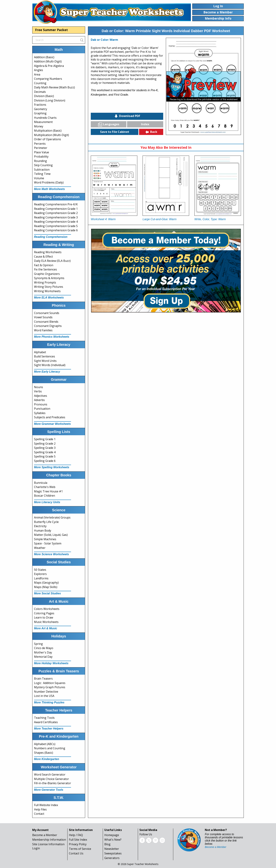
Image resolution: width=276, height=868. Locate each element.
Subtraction (42, 170)
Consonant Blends (46, 322)
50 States (40, 570)
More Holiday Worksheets (51, 663)
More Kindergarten (47, 759)
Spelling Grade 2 (45, 444)
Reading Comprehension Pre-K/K (56, 204)
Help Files (40, 809)
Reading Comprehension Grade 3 (56, 217)
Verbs (38, 391)
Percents (40, 144)
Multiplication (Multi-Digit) (51, 135)
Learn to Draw (44, 617)
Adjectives (41, 396)
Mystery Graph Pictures (50, 687)
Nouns (39, 387)
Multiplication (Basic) (48, 131)
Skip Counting (43, 165)
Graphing (40, 113)
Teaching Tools (44, 718)
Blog (107, 844)
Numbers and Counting (50, 748)
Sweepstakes (113, 853)
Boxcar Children (45, 496)
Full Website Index (46, 805)
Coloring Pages (44, 613)
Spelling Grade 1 (45, 439)
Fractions (40, 105)
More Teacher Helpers (49, 729)
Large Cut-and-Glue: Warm (160, 219)
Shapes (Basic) (44, 753)
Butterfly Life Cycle (46, 522)
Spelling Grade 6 (45, 461)
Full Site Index (78, 840)
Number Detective (46, 692)
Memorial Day (43, 657)
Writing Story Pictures (49, 287)
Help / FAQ (76, 835)
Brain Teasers (43, 679)
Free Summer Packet (51, 30)
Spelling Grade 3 (45, 448)
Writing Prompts (45, 282)
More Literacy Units (47, 502)
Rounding (40, 161)
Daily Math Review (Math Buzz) (54, 87)
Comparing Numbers (48, 79)
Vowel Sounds (43, 317)
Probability (41, 156)
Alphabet (40, 352)
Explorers (40, 574)
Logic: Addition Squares (50, 683)
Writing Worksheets (47, 291)
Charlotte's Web (45, 487)
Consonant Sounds (47, 313)
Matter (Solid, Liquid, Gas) (51, 535)
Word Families (43, 330)
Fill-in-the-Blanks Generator (53, 783)
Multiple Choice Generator (51, 779)
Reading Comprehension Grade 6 (56, 230)
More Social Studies (47, 593)
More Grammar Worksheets (52, 424)
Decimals (40, 92)
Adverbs (39, 400)
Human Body (43, 531)
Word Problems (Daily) (49, 182)
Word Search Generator (50, 774)
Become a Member (45, 835)
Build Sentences (45, 356)
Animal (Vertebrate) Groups (52, 517)
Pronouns (41, 404)
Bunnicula (41, 483)
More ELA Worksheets (49, 298)
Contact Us (76, 853)
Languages (109, 124)
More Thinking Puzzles (49, 702)
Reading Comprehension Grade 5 (56, 226)
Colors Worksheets (47, 609)
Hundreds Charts (45, 118)
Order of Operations (47, 139)
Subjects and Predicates (50, 417)
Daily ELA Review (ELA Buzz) (52, 261)
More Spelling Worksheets (52, 467)
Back (151, 132)
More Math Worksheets (49, 189)
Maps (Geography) (46, 583)
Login (36, 848)
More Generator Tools (49, 790)
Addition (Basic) (44, 57)
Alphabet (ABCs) (45, 744)
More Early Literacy (47, 372)
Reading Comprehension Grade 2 (56, 213)
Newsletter (112, 849)
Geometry (41, 109)
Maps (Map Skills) (46, 587)
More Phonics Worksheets (52, 337)
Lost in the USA (44, 696)
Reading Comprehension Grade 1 (56, 209)
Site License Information (48, 844)
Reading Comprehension (51, 237)
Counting (40, 83)
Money (39, 126)
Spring (38, 644)
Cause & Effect (43, 257)
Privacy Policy (78, 844)
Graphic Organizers (47, 274)
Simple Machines (45, 539)
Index (145, 124)
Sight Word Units (45, 361)
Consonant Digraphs (48, 326)
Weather (40, 548)
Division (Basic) (44, 96)
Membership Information (49, 840)
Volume (39, 178)
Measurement (43, 122)
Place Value (42, 152)
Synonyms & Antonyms (49, 278)
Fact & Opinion (44, 265)
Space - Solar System (48, 543)
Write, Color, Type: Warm (210, 219)
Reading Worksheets (48, 252)
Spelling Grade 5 (45, 456)
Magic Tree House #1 (48, 491)
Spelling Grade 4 (45, 452)
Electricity (40, 526)
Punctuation (42, 409)
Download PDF (127, 116)
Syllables (40, 413)
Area (37, 74)
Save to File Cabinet (115, 132)
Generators (112, 858)
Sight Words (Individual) (50, 365)
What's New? (113, 840)
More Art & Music (46, 628)
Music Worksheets (46, 622)
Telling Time (42, 174)
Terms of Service (80, 849)
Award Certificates (46, 722)
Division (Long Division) (50, 100)
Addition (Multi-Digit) (48, 61)
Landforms (41, 578)
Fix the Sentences (45, 269)
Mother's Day (43, 652)
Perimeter (41, 148)
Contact (39, 814)
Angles (39, 70)
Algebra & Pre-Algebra (49, 66)
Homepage (112, 835)
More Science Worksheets (51, 554)
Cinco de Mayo (44, 648)
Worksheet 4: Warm (103, 219)
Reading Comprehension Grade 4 (56, 222)
